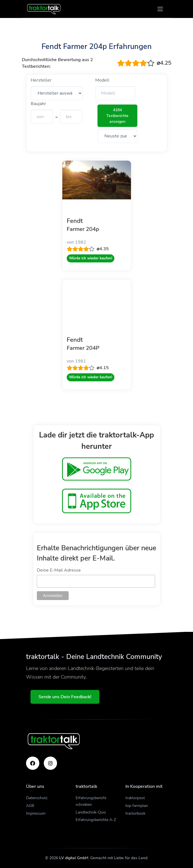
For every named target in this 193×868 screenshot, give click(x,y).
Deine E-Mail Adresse (59, 570)
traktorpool (135, 798)
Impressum (36, 813)
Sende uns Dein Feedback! (65, 697)
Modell (102, 80)
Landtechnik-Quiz (91, 812)
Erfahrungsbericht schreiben (91, 801)
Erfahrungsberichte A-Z (96, 820)
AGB (30, 806)
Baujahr (38, 104)
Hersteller (41, 80)
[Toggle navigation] (160, 9)
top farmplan (137, 806)
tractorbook (135, 813)
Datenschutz (37, 798)
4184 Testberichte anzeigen (117, 116)
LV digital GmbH (74, 858)
